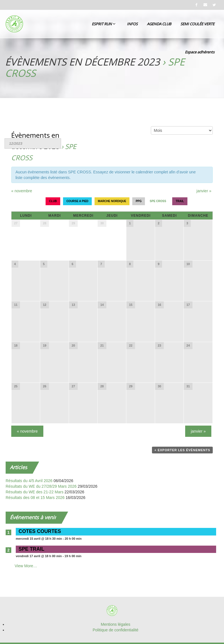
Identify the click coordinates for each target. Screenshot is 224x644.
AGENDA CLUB (159, 24)
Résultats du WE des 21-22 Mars (34, 492)
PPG (139, 201)
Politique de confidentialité (116, 630)
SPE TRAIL (31, 549)
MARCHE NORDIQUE (112, 201)
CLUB (53, 201)
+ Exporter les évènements (182, 450)
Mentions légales (116, 624)
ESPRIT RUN (104, 24)
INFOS (132, 24)
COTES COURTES (40, 531)
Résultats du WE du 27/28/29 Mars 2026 (41, 486)
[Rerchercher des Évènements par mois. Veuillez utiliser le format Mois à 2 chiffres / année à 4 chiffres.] (33, 144)
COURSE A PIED (77, 201)
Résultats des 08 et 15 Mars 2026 (35, 498)
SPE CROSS (158, 201)
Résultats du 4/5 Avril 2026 (29, 481)
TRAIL (180, 201)
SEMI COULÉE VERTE (197, 24)
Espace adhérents (200, 52)
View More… (26, 566)
